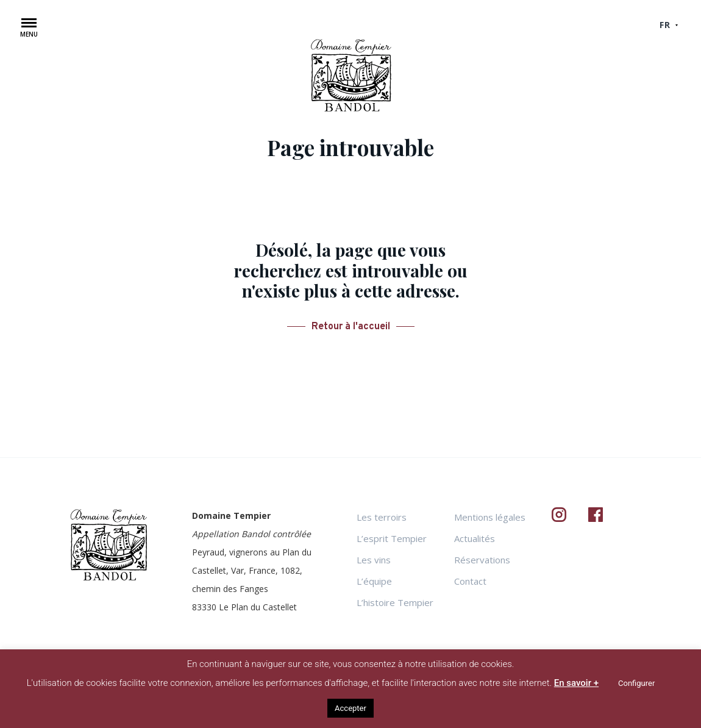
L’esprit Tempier (392, 538)
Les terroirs (382, 517)
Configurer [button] (636, 683)
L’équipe (374, 581)
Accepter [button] (350, 708)
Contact (470, 581)
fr (665, 25)
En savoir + (576, 683)
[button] (29, 30)
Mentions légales (490, 517)
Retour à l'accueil (351, 327)
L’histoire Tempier (395, 602)
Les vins (374, 560)
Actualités (475, 538)
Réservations (482, 560)
